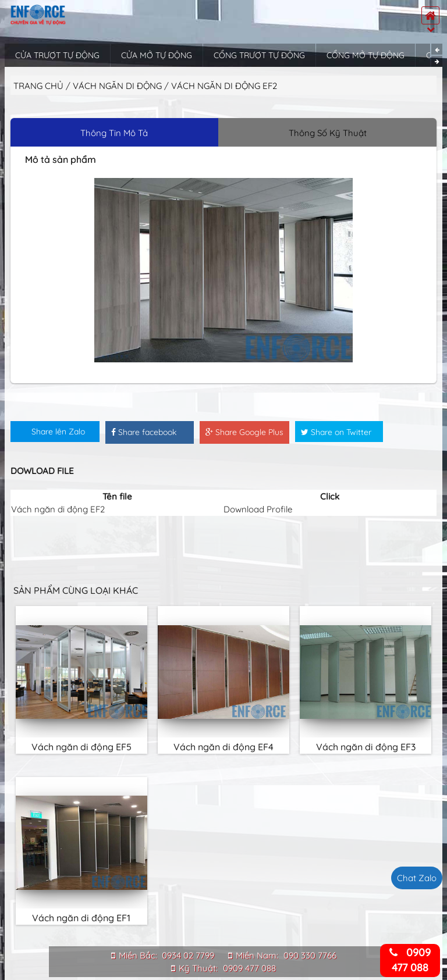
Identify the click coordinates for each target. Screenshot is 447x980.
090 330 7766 (310, 955)
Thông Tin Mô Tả (114, 133)
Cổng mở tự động (366, 55)
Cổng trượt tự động (259, 55)
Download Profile (258, 509)
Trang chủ (38, 86)
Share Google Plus (244, 432)
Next (437, 61)
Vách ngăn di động (118, 86)
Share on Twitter (336, 432)
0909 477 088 (249, 968)
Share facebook (144, 432)
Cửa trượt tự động (57, 55)
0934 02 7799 (188, 955)
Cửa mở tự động (157, 55)
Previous (437, 49)
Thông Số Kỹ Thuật (328, 133)
